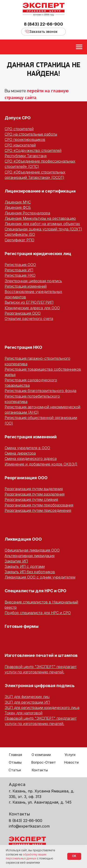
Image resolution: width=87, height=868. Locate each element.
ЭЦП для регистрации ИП (27, 702)
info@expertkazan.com (29, 826)
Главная (15, 755)
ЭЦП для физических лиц (27, 697)
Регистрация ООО (20, 265)
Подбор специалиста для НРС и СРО (38, 613)
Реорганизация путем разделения (35, 494)
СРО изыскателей (20, 145)
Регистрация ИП (19, 270)
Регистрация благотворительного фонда (40, 391)
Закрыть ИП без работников (30, 572)
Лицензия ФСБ (18, 207)
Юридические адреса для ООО (32, 308)
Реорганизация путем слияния (31, 499)
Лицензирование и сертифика (37, 191)
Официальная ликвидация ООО (32, 550)
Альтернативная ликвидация (30, 556)
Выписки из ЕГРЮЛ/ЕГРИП (29, 302)
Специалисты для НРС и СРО (35, 591)
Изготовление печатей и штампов (41, 655)
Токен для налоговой (24, 713)
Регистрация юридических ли (37, 254)
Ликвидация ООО (23, 539)
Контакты (40, 770)
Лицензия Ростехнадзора (27, 213)
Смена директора (20, 453)
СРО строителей (19, 129)
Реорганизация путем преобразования (39, 505)
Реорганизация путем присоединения (38, 510)
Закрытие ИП (16, 561)
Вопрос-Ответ (43, 762)
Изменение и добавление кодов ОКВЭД (41, 464)
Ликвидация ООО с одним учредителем (40, 577)
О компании (41, 755)
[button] (43, 32)
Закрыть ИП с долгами (25, 566)
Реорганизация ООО (23, 313)
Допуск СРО (18, 118)
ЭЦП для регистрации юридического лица (42, 708)
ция (72, 191)
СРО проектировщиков (25, 140)
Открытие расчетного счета (29, 319)
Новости (71, 762)
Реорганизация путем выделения (34, 489)
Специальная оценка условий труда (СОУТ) (43, 229)
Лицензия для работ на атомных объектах (42, 224)
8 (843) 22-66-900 (43, 24)
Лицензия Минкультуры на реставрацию (40, 218)
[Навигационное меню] (79, 47)
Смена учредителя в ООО (27, 448)
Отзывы (15, 762)
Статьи (15, 770)
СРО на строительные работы (31, 134)
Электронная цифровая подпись (33, 281)
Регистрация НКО (20, 275)
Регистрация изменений (26, 286)
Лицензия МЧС (18, 202)
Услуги (70, 755)
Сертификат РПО (19, 240)
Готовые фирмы (22, 626)
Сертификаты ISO (20, 234)
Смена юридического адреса (31, 459)
